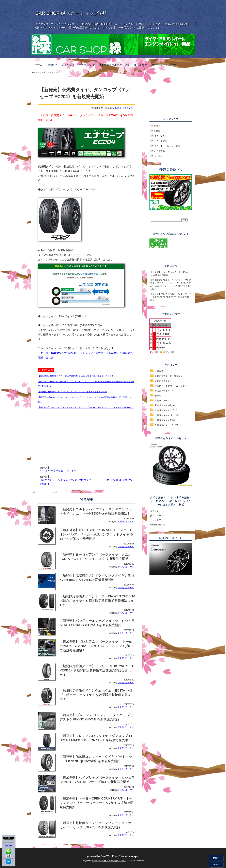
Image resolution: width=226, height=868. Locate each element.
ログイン (155, 511)
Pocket (8, 846)
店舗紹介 (52, 65)
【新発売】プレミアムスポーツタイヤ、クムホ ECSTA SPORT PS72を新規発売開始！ (171, 297)
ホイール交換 (86, 65)
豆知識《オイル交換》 (165, 405)
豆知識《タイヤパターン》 (167, 415)
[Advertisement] (62, 434)
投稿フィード (157, 515)
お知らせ (159, 371)
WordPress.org (157, 525)
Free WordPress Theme (120, 856)
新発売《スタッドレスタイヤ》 (170, 376)
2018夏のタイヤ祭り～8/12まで (58, 471)
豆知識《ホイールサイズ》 (167, 425)
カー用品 (157, 65)
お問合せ (171, 65)
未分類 (158, 396)
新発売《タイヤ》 (124, 108)
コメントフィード (159, 520)
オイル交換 (141, 65)
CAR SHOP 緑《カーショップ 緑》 (72, 13)
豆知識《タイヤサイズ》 (166, 410)
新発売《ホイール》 (164, 391)
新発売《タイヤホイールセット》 (171, 386)
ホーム (38, 65)
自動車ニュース (162, 400)
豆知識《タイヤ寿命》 (165, 420)
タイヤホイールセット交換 (114, 65)
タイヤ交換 (68, 65)
